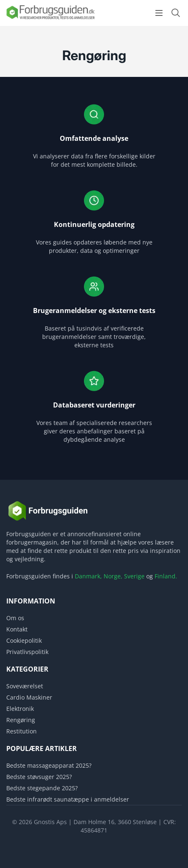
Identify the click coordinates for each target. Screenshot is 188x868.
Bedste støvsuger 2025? (39, 777)
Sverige (134, 576)
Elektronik (20, 709)
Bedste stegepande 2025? (42, 788)
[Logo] (50, 19)
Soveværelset (25, 686)
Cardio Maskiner (29, 697)
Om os (15, 618)
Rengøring (21, 720)
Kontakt (17, 629)
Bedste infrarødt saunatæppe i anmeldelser (68, 799)
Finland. (166, 576)
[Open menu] (159, 13)
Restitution (22, 731)
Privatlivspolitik (27, 652)
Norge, (113, 576)
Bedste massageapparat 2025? (49, 765)
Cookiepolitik (24, 640)
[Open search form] (175, 13)
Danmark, (88, 576)
